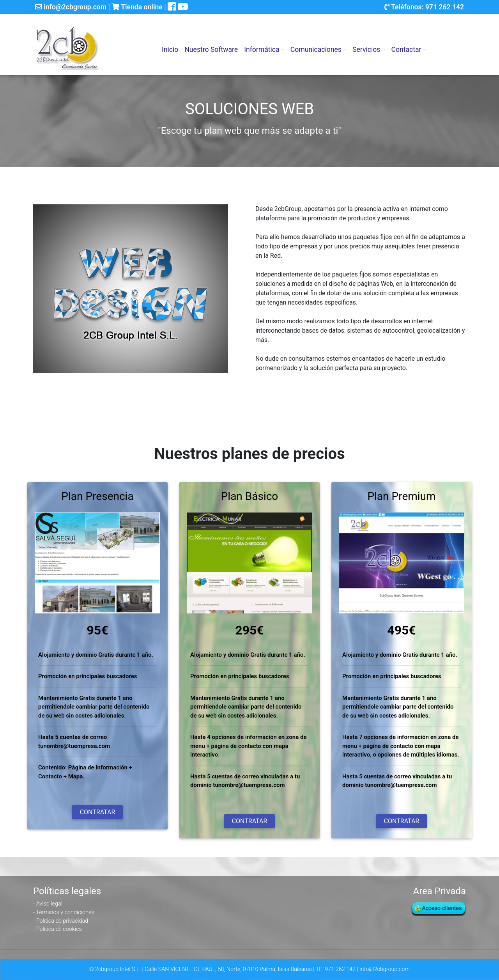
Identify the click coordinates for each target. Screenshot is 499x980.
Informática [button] (262, 46)
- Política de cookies (58, 929)
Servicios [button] (366, 46)
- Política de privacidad (61, 921)
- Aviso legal (48, 904)
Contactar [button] (406, 46)
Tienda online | (140, 7)
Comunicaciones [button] (316, 46)
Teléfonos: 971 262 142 (424, 7)
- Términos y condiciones (64, 912)
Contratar (98, 812)
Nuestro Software (211, 46)
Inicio (172, 45)
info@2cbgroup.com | (73, 7)
